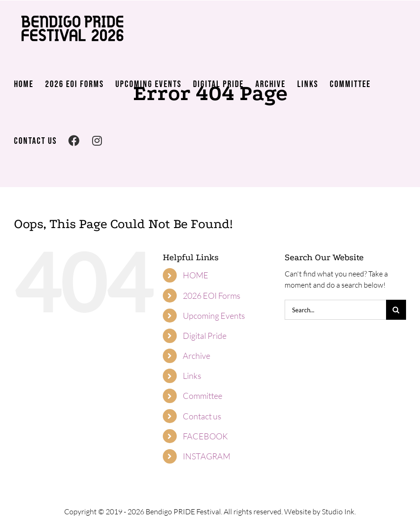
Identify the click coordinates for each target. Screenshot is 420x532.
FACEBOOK (205, 436)
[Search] (396, 310)
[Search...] (335, 310)
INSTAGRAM (207, 456)
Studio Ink (338, 512)
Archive (197, 356)
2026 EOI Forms (212, 296)
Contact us (202, 416)
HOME (196, 275)
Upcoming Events (214, 316)
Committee (203, 396)
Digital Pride (205, 336)
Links (192, 376)
